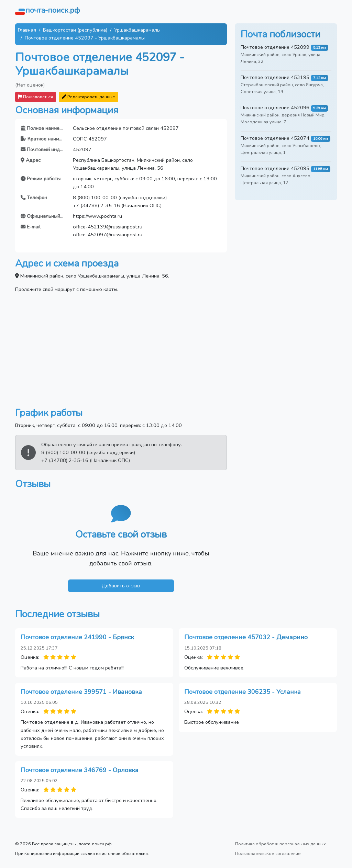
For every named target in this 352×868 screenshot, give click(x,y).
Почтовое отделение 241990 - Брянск (77, 637)
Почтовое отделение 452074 (275, 138)
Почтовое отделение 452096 (275, 108)
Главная (27, 30)
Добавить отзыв (121, 586)
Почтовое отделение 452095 (275, 168)
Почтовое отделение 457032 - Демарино (246, 637)
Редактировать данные (89, 97)
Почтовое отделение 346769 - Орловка (80, 770)
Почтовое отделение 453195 (275, 77)
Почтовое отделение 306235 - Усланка (243, 692)
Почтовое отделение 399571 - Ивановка (81, 692)
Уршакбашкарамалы (137, 30)
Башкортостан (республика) (75, 30)
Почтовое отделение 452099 (275, 47)
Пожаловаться (36, 97)
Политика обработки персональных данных (280, 844)
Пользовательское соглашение (268, 853)
